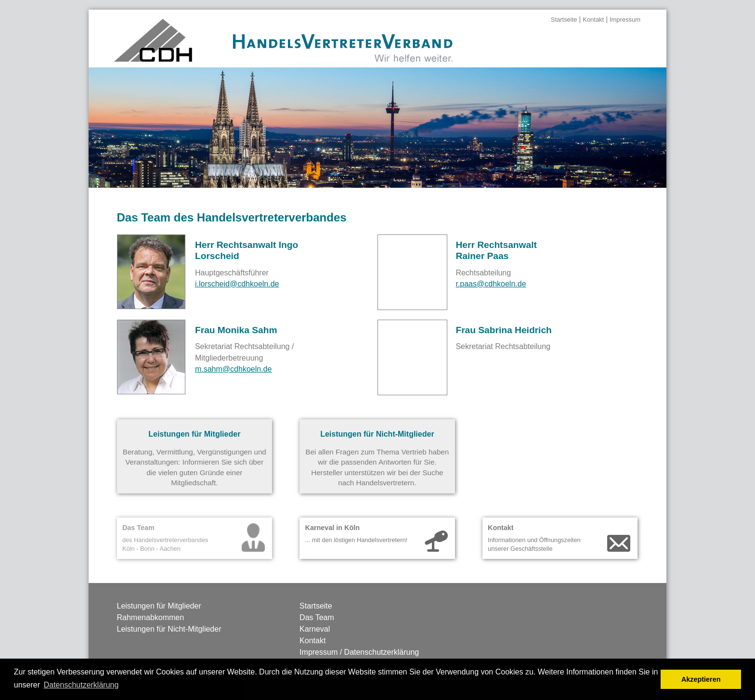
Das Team (317, 617)
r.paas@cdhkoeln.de (491, 284)
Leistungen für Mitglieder (159, 606)
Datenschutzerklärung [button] (81, 685)
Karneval (315, 629)
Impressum (625, 19)
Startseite (564, 19)
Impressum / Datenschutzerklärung (359, 652)
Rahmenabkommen (151, 617)
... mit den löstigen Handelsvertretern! (356, 540)
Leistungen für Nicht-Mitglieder (169, 629)
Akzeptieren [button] (701, 679)
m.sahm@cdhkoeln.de (233, 369)
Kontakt (593, 19)
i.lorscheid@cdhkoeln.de (237, 284)
